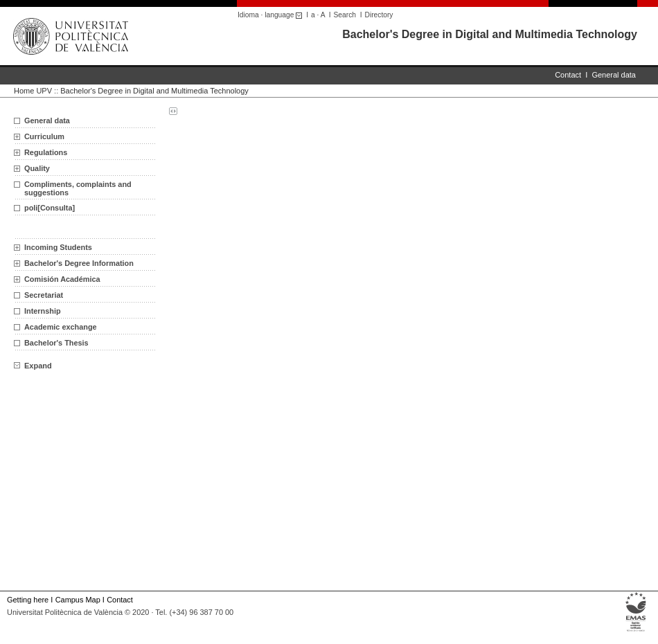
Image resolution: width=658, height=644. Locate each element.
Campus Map (78, 600)
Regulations (46, 152)
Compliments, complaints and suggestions (78, 188)
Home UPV (33, 91)
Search (345, 15)
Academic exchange (61, 327)
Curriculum (44, 136)
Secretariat (44, 295)
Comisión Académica (62, 279)
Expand (33, 366)
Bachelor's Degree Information (79, 263)
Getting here (28, 600)
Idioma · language (272, 15)
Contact (568, 75)
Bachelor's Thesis (56, 343)
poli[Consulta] (50, 208)
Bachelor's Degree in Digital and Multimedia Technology (490, 34)
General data (614, 75)
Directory (379, 15)
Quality (37, 168)
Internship (43, 311)
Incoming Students (58, 247)
